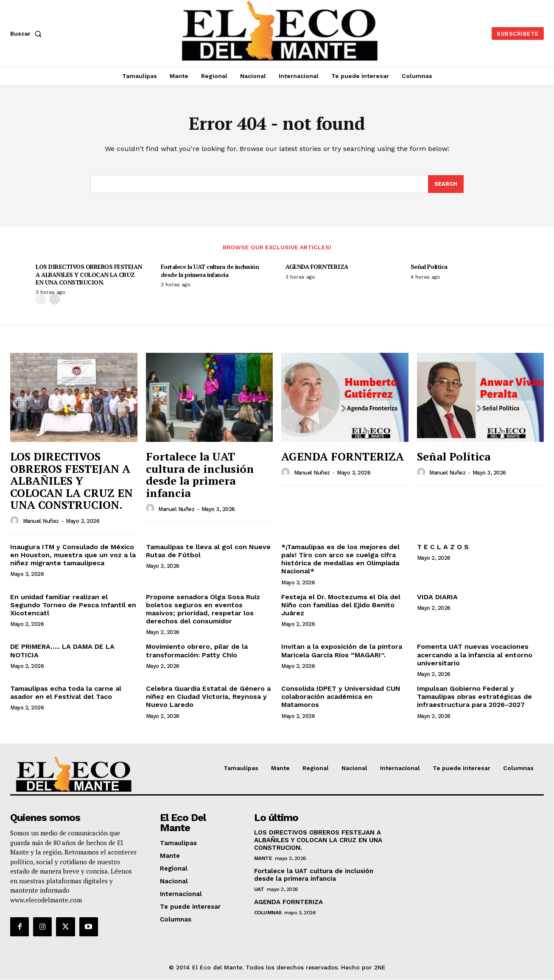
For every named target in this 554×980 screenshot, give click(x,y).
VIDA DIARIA (437, 597)
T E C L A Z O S (443, 547)
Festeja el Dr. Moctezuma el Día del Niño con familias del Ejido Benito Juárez (341, 605)
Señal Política (429, 267)
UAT (259, 890)
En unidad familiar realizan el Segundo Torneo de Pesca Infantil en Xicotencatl (73, 605)
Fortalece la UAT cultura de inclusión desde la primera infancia (210, 271)
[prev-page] (41, 299)
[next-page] (55, 299)
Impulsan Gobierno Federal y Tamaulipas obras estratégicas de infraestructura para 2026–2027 (474, 697)
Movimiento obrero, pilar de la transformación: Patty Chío (197, 651)
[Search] (446, 184)
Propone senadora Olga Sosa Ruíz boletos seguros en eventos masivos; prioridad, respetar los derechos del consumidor (203, 610)
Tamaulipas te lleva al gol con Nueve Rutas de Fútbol (208, 551)
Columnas (268, 913)
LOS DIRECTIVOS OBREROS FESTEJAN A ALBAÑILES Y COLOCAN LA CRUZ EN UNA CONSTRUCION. (89, 275)
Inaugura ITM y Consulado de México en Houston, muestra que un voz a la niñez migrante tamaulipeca (73, 555)
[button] (28, 34)
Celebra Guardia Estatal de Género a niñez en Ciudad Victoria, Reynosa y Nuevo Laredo (208, 697)
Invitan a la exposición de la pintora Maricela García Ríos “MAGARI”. (342, 651)
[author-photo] (16, 521)
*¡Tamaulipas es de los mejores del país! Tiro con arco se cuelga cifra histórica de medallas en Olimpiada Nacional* (340, 560)
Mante (263, 859)
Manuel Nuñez (41, 521)
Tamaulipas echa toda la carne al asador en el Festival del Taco (66, 693)
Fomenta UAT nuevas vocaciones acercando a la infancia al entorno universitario (475, 655)
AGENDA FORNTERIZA (317, 267)
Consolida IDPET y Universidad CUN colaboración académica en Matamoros (341, 697)
